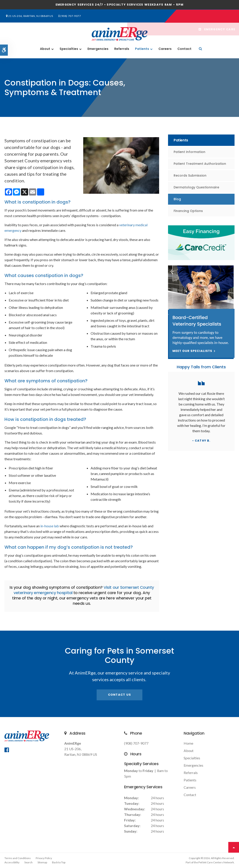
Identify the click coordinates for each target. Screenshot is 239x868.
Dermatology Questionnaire (196, 187)
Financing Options (188, 211)
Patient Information (189, 152)
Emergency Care (216, 16)
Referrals (122, 49)
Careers (165, 49)
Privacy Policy (44, 858)
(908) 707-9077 (67, 16)
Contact (184, 49)
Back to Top (59, 862)
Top (234, 847)
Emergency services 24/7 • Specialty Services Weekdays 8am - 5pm (120, 5)
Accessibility (12, 862)
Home (188, 743)
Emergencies (98, 49)
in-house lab (50, 526)
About (45, 49)
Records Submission (190, 175)
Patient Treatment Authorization (200, 164)
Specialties (69, 49)
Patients (142, 49)
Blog (177, 199)
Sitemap (42, 862)
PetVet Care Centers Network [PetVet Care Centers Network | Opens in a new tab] (216, 862)
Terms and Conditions (18, 858)
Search (28, 862)
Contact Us (120, 695)
